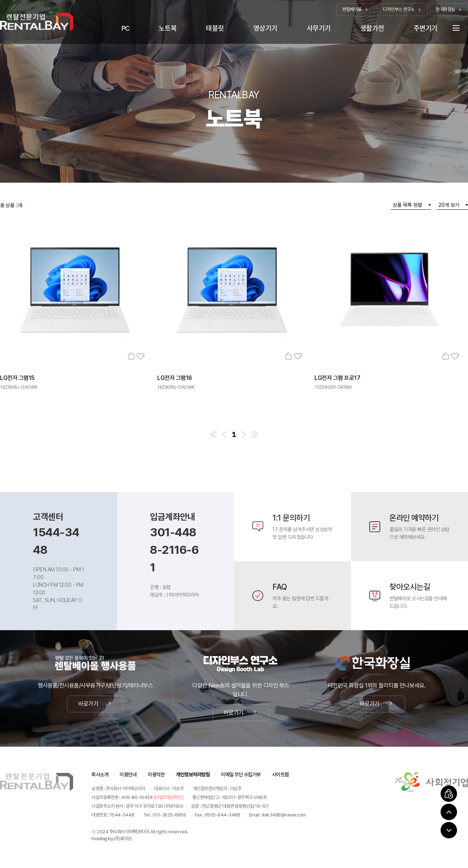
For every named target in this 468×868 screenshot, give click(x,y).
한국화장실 (449, 9)
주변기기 (426, 28)
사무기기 (319, 28)
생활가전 (372, 28)
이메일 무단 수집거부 (241, 774)
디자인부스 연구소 (402, 9)
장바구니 (131, 356)
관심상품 (141, 356)
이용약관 (156, 774)
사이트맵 (280, 774)
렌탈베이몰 (355, 9)
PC (125, 28)
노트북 (168, 28)
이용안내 (128, 774)
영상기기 (265, 28)
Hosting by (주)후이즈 (112, 839)
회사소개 (100, 774)
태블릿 (215, 28)
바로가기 (95, 704)
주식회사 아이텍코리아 (129, 832)
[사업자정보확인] (169, 797)
